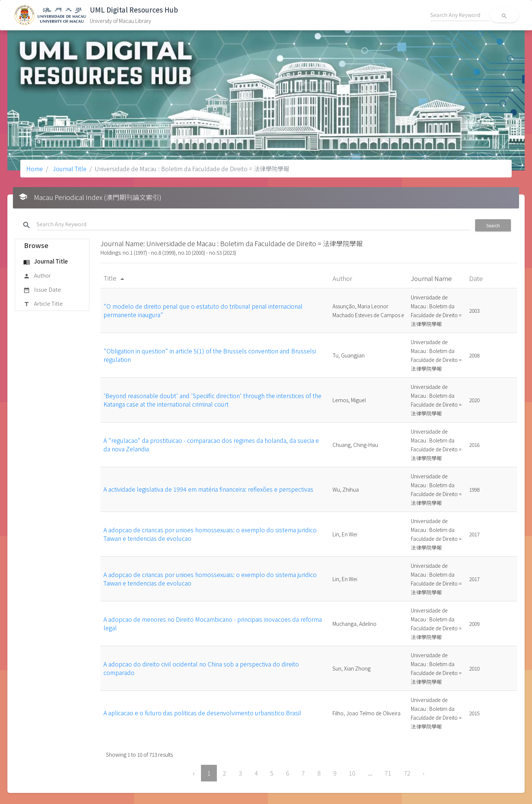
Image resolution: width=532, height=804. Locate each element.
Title (115, 278)
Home (35, 169)
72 (407, 773)
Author (37, 276)
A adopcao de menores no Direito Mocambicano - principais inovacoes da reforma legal (213, 623)
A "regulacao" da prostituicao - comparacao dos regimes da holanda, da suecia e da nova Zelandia (211, 444)
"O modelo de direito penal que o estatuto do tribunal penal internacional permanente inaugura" (203, 310)
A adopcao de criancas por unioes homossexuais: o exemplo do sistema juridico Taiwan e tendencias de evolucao (210, 534)
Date (477, 278)
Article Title (43, 304)
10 (352, 773)
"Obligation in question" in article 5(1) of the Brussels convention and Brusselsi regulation (210, 355)
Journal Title (69, 169)
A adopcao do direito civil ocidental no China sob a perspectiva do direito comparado (201, 668)
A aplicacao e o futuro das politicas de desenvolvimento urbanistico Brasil (202, 713)
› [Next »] (424, 773)
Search (493, 225)
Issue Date (42, 290)
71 (388, 773)
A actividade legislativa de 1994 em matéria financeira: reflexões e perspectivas (208, 489)
